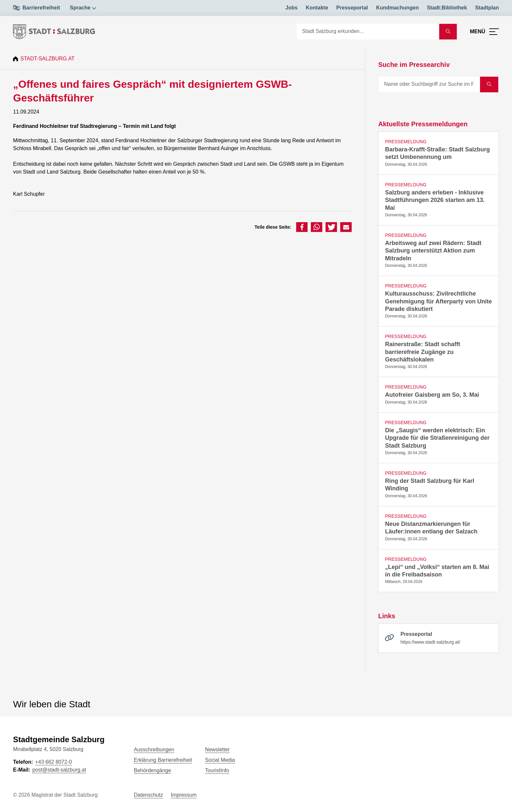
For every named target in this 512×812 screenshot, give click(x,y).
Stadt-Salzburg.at (48, 59)
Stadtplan (487, 8)
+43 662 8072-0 (53, 762)
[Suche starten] (448, 32)
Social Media (220, 760)
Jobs (291, 8)
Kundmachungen (398, 8)
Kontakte (317, 8)
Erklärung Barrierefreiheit (163, 760)
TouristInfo (217, 770)
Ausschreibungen (154, 750)
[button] (302, 227)
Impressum (184, 795)
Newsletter (217, 750)
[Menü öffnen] (484, 32)
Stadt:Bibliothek (447, 8)
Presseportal (352, 8)
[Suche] (368, 32)
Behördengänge (152, 770)
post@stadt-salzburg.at (59, 770)
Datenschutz (148, 795)
